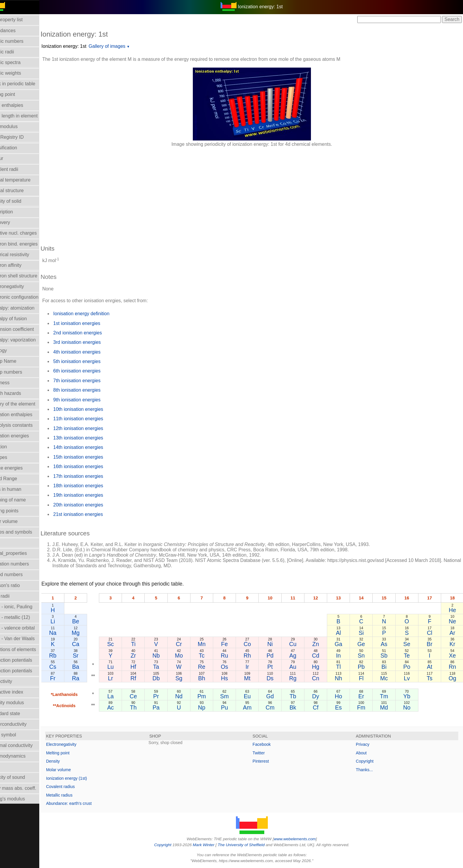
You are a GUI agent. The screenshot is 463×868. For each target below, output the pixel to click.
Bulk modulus (17, 126)
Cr (188, 644)
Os (233, 667)
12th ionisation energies (92, 428)
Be (88, 621)
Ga (343, 644)
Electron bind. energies (27, 244)
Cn (321, 678)
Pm (210, 696)
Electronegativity (21, 286)
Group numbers (20, 372)
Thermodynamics (21, 756)
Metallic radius (73, 795)
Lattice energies (20, 468)
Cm (276, 707)
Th (145, 707)
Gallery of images (121, 46)
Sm (233, 696)
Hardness (13, 383)
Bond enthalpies (20, 105)
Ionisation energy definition (95, 314)
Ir (255, 667)
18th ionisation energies (92, 486)
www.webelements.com (302, 839)
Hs (233, 678)
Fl (365, 678)
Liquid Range (17, 479)
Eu (255, 696)
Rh (255, 656)
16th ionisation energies (92, 466)
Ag (299, 656)
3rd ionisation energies (91, 342)
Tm (387, 696)
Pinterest (268, 761)
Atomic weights (19, 73)
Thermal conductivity (25, 745)
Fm (365, 707)
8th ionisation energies (91, 390)
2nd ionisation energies (91, 333)
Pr (166, 696)
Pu (232, 707)
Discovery (14, 222)
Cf (321, 707)
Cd (321, 656)
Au (299, 667)
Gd (277, 696)
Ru (233, 656)
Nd (189, 696)
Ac (122, 707)
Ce (145, 696)
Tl (343, 667)
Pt (276, 667)
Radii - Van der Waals (26, 639)
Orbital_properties (22, 553)
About (365, 753)
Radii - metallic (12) (24, 617)
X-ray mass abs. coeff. (27, 788)
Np (210, 707)
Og (453, 678)
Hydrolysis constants (25, 425)
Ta (166, 667)
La (123, 696)
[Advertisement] (231, 193)
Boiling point (16, 94)
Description (15, 212)
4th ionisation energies (91, 352)
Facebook (269, 744)
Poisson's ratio (19, 585)
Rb (66, 656)
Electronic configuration (28, 297)
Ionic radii (13, 596)
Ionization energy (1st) (80, 778)
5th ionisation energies (91, 361)
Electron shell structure (27, 276)
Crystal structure (20, 191)
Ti (144, 644)
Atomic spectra (19, 62)
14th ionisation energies (92, 447)
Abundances (16, 31)
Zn (321, 644)
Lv (409, 678)
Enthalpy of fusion (22, 319)
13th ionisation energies (92, 438)
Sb (387, 656)
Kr (453, 644)
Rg (299, 678)
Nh (343, 678)
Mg (88, 633)
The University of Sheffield (249, 845)
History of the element (26, 404)
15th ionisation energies (92, 457)
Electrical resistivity (23, 255)
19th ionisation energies (92, 495)
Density (67, 761)
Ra (88, 678)
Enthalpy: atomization (26, 308)
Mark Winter (210, 845)
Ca (88, 644)
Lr (122, 678)
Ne (453, 621)
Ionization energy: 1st (78, 46)
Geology (12, 350)
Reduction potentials (25, 660)
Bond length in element (27, 116)
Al (343, 633)
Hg (321, 667)
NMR (9, 543)
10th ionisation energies (92, 409)
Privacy (366, 744)
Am (254, 707)
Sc (122, 644)
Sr (88, 656)
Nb (166, 656)
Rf (144, 678)
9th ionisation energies (91, 400)
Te (409, 656)
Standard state (19, 713)
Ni (276, 644)
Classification (17, 148)
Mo (189, 656)
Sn (365, 656)
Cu (299, 644)
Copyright (368, 761)
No (409, 707)
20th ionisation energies (92, 505)
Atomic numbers (20, 41)
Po (409, 667)
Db (166, 678)
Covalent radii (18, 169)
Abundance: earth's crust (83, 803)
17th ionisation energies (92, 476)
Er (365, 696)
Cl (431, 633)
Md (387, 707)
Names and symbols (25, 532)
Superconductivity (22, 724)
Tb (299, 696)
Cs (66, 667)
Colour (10, 158)
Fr (66, 678)
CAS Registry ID (20, 137)
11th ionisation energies (92, 419)
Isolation (12, 447)
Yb (409, 696)
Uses (9, 767)
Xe (453, 656)
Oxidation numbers (23, 564)
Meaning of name (22, 500)
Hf (144, 667)
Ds (277, 678)
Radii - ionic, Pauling (25, 607)
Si (365, 633)
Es (343, 707)
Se (409, 644)
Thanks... (368, 770)
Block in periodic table (26, 84)
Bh (211, 678)
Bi (387, 667)
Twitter (266, 753)
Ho (343, 696)
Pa (167, 707)
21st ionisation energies (92, 514)
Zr (144, 656)
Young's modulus (21, 799)
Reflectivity (15, 681)
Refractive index (20, 692)
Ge (365, 644)
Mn (210, 644)
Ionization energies (23, 436)
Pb (365, 667)
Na (66, 633)
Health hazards (19, 393)
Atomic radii (16, 52)
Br (431, 644)
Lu (123, 667)
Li (66, 621)
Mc (387, 678)
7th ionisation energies (91, 381)
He (453, 610)
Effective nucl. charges (27, 233)
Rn (453, 667)
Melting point (72, 753)
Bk (299, 707)
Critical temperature (24, 180)
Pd (277, 656)
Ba (88, 667)
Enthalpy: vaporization (26, 340)
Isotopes (12, 457)
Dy (321, 696)
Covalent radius (74, 787)
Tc (210, 656)
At (431, 667)
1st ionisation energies (91, 323)
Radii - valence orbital (26, 628)
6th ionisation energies (91, 371)
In (343, 656)
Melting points (18, 511)
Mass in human (19, 489)
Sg (188, 678)
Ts (431, 678)
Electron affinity (19, 265)
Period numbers (20, 574)
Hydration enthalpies (25, 415)
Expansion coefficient (26, 329)
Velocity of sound (21, 777)
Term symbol (17, 735)
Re (210, 667)
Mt (255, 678)
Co (255, 644)
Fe (233, 644)
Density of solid (19, 201)
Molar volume (17, 521)
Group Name (17, 361)
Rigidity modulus (21, 703)
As (387, 644)
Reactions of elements (27, 649)
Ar (453, 633)
